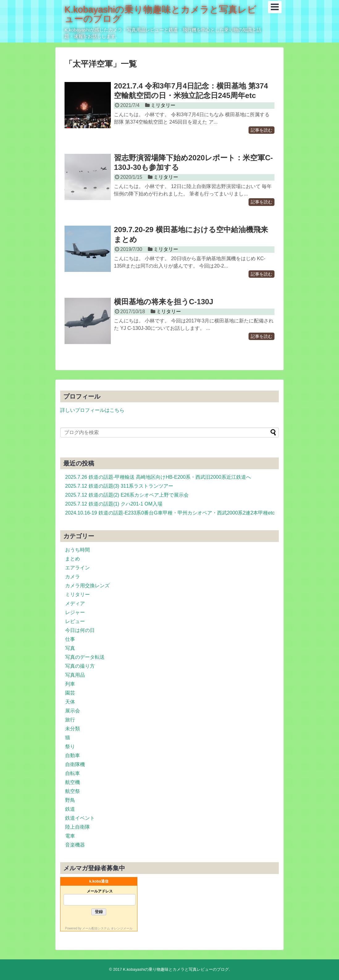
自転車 (73, 773)
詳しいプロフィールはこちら (92, 410)
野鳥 (70, 800)
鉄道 (70, 809)
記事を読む (262, 130)
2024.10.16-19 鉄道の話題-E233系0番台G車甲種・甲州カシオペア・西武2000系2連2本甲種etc (170, 513)
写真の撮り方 (80, 666)
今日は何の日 (80, 630)
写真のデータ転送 (85, 657)
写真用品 (75, 675)
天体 (70, 702)
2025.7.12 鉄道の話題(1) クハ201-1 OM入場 (114, 504)
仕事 (70, 639)
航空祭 (73, 791)
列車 (70, 684)
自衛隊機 (75, 764)
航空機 (73, 782)
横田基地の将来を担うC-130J (164, 302)
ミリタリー (163, 105)
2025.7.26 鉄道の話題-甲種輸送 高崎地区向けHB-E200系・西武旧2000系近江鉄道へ (158, 477)
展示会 (73, 711)
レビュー (75, 621)
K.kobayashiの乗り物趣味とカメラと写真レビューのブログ (161, 14)
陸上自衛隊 (77, 827)
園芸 (70, 693)
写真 (70, 648)
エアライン (77, 568)
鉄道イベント (80, 818)
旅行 (70, 720)
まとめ (73, 559)
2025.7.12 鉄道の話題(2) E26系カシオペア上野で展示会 (127, 495)
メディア (75, 603)
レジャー (75, 612)
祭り (70, 746)
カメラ (73, 577)
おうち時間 (77, 550)
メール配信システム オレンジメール (107, 928)
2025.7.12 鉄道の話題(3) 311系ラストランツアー (119, 486)
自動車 (73, 755)
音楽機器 (75, 845)
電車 (70, 836)
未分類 (73, 729)
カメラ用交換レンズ (87, 586)
